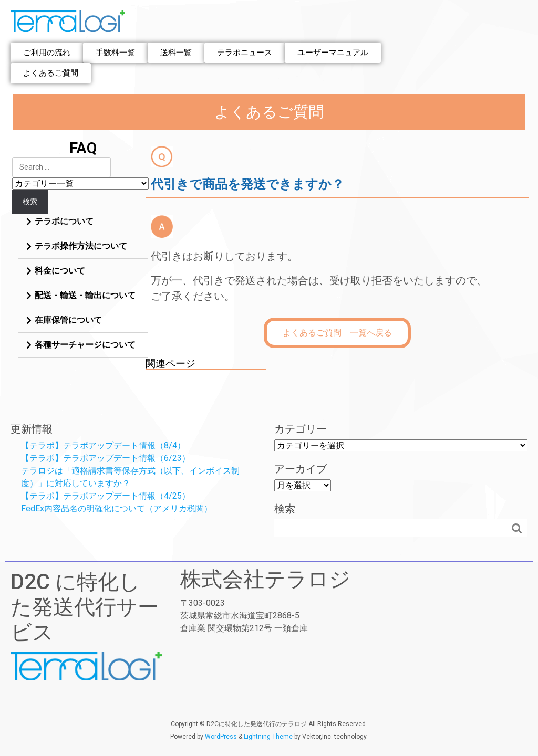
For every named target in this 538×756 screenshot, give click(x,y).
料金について (60, 271)
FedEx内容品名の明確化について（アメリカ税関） (117, 508)
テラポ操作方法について (81, 246)
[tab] (83, 222)
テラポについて (64, 221)
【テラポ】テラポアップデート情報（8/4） (103, 445)
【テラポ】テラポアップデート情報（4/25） (106, 496)
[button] (47, 53)
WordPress (221, 737)
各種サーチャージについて (85, 345)
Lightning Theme (268, 737)
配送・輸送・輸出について (85, 295)
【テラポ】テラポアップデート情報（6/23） (106, 458)
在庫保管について (68, 320)
